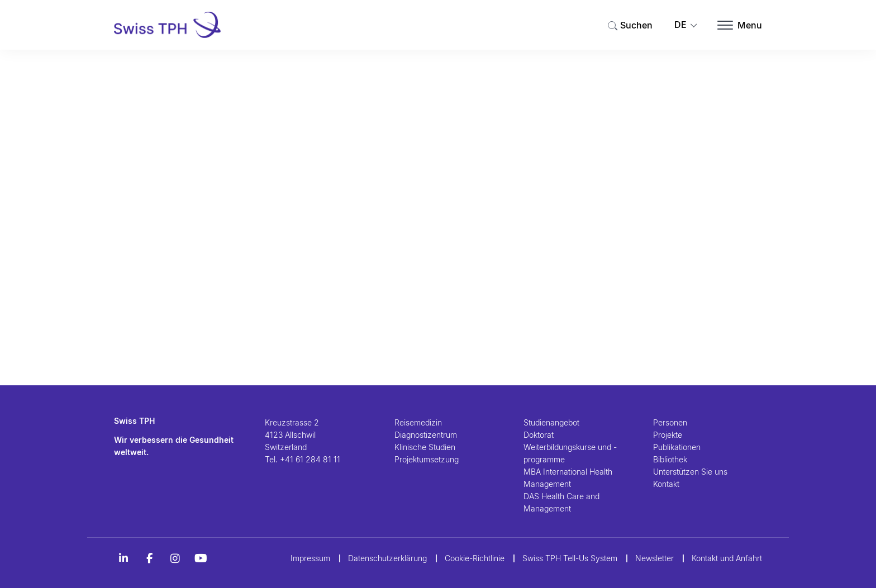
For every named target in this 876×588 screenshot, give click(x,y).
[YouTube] (201, 558)
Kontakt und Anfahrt (727, 558)
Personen (670, 422)
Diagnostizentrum (426, 435)
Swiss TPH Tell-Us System (570, 558)
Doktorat (539, 435)
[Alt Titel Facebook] (149, 558)
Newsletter (654, 558)
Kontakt (666, 484)
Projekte (668, 435)
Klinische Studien (425, 447)
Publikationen (677, 447)
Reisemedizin (418, 422)
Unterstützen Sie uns (690, 472)
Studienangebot (551, 422)
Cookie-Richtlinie (475, 558)
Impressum (310, 558)
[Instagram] (175, 558)
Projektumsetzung (427, 459)
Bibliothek (670, 459)
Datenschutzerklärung (387, 558)
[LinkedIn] (123, 558)
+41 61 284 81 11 (310, 459)
